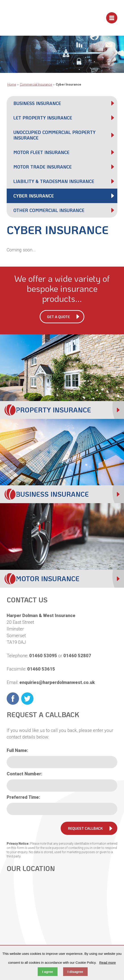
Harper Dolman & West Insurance (39, 18)
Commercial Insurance (36, 84)
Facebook (13, 699)
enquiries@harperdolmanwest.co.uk (57, 682)
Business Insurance (37, 103)
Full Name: (18, 750)
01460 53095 (43, 656)
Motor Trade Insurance (42, 167)
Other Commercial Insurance (49, 210)
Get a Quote (58, 317)
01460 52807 (77, 656)
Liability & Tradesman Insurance (54, 181)
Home (12, 84)
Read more (107, 962)
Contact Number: (25, 774)
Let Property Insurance (43, 118)
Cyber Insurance (34, 196)
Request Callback (85, 828)
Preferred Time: (23, 797)
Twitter (27, 699)
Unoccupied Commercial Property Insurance (54, 135)
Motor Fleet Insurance (41, 152)
